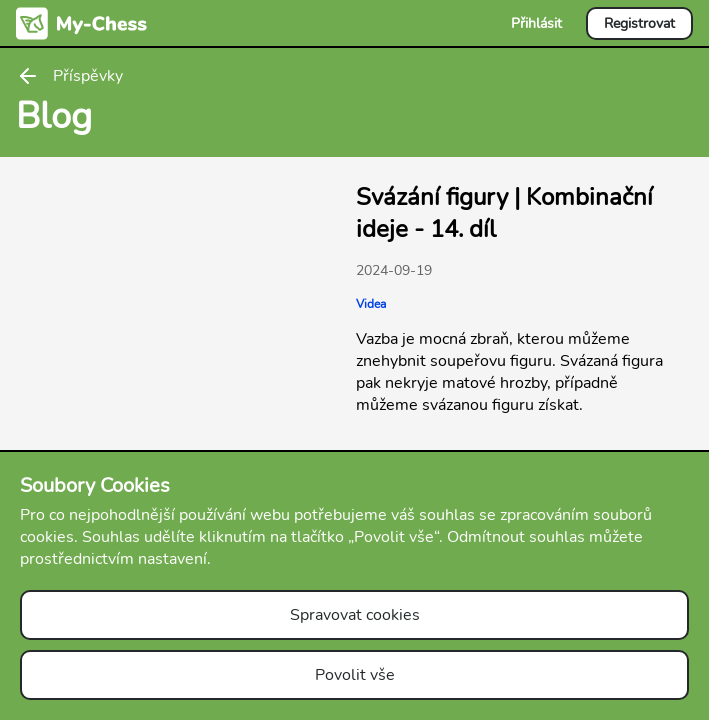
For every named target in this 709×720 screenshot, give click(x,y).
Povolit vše (355, 675)
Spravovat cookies (355, 615)
